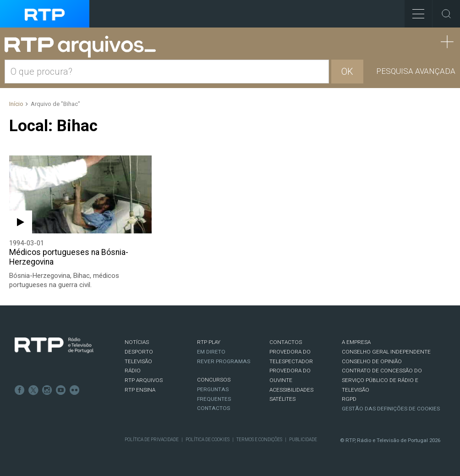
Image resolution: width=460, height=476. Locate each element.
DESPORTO (139, 352)
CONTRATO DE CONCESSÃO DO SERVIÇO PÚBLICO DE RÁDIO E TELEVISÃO (382, 380)
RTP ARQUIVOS (144, 380)
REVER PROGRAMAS (224, 361)
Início (16, 104)
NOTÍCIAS (137, 342)
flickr (75, 390)
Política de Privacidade (152, 440)
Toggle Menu (414, 11)
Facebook (20, 390)
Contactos (214, 408)
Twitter (33, 390)
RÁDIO (133, 371)
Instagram (47, 390)
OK (347, 72)
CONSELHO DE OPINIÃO (372, 361)
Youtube (61, 390)
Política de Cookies (208, 440)
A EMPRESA (356, 342)
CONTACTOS (286, 342)
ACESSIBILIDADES (291, 390)
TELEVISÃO (138, 361)
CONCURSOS (214, 380)
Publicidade (303, 440)
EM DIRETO (211, 352)
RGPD (349, 399)
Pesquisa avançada (416, 71)
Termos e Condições (259, 440)
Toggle (446, 14)
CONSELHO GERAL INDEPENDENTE (386, 352)
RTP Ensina (140, 390)
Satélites (282, 399)
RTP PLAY (209, 342)
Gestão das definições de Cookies (391, 409)
